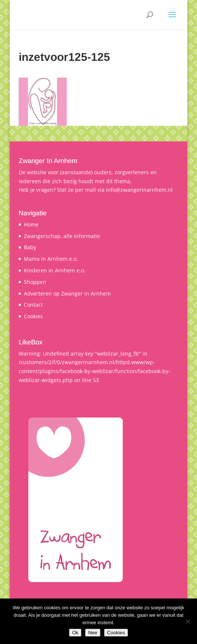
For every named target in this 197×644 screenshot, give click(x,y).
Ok (75, 633)
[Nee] (188, 621)
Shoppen (35, 282)
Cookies (33, 316)
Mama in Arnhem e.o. (51, 259)
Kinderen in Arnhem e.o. (55, 270)
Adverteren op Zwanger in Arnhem (67, 293)
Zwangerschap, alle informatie (62, 236)
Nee (93, 633)
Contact (33, 305)
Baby (30, 247)
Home (31, 224)
